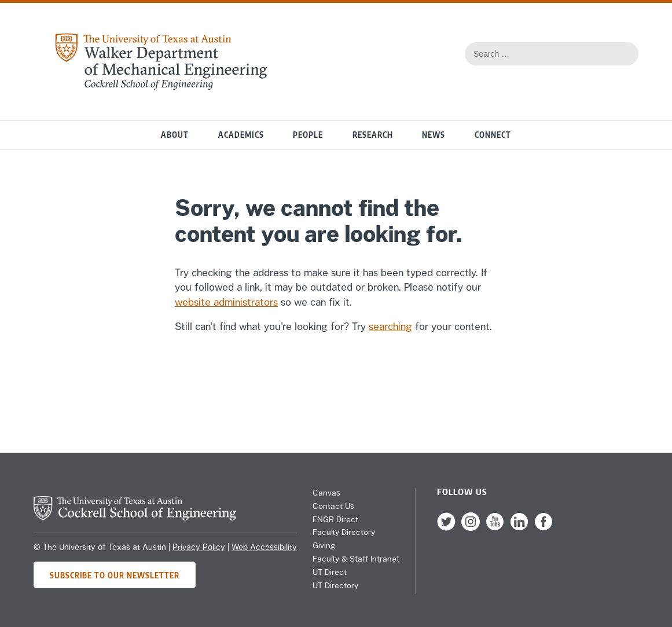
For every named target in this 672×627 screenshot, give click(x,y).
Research (373, 135)
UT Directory (335, 585)
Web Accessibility (264, 547)
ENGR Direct (335, 519)
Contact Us (333, 506)
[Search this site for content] (624, 54)
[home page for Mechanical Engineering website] (161, 87)
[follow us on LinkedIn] (519, 528)
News (434, 135)
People (308, 135)
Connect (493, 135)
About (175, 135)
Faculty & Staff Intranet (356, 559)
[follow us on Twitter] (446, 528)
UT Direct (330, 572)
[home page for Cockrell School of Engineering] (135, 517)
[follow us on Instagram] (471, 528)
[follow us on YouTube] (495, 528)
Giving (324, 545)
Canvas (326, 493)
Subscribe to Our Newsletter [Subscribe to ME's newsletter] (115, 575)
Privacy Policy (199, 547)
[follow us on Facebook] (544, 528)
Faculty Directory (344, 532)
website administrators (226, 302)
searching (390, 327)
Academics (241, 135)
